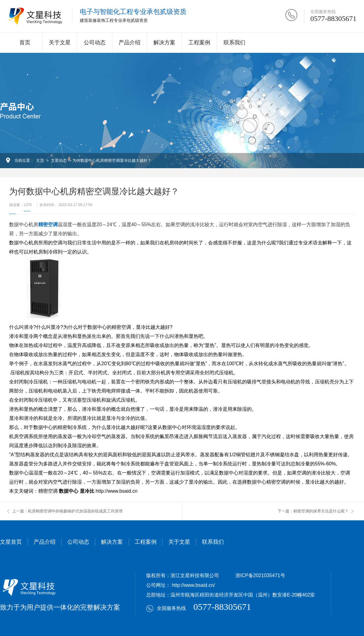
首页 (25, 43)
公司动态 (95, 43)
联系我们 (234, 43)
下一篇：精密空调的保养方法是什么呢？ (313, 511)
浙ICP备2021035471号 (260, 575)
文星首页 (11, 542)
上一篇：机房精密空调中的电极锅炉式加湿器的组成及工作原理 (67, 511)
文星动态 (59, 160)
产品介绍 (130, 43)
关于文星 (60, 43)
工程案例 (199, 43)
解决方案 (164, 43)
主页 (40, 160)
